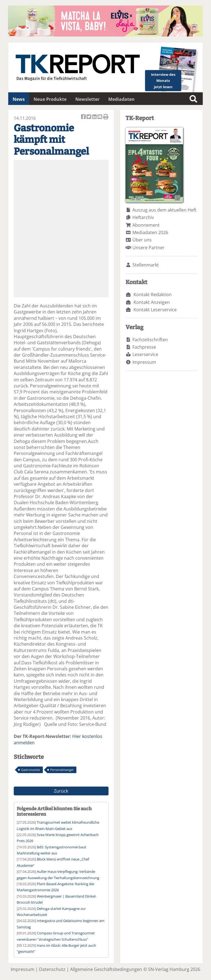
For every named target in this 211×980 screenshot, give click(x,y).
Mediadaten (121, 99)
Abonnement (146, 225)
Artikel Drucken (106, 117)
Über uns (142, 240)
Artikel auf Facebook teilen (84, 117)
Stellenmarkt (146, 265)
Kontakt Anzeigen (152, 302)
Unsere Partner (148, 248)
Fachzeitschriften (150, 340)
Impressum (144, 362)
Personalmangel (62, 770)
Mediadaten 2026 (150, 232)
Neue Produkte (50, 99)
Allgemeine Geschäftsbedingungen (106, 969)
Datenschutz (52, 969)
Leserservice (145, 354)
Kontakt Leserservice (155, 310)
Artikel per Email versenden (100, 117)
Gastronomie (30, 770)
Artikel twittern (89, 117)
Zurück (61, 791)
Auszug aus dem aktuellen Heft (164, 210)
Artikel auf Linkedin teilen (95, 117)
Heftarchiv (143, 217)
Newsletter (87, 99)
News (19, 99)
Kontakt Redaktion (153, 295)
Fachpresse (144, 347)
